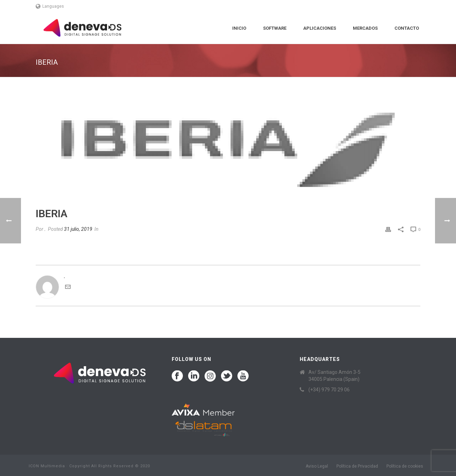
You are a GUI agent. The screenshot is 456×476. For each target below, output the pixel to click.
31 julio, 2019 (78, 229)
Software (275, 28)
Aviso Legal (317, 466)
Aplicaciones (320, 28)
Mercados (365, 28)
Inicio (239, 28)
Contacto (407, 28)
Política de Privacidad (357, 466)
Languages (50, 6)
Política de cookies (405, 466)
